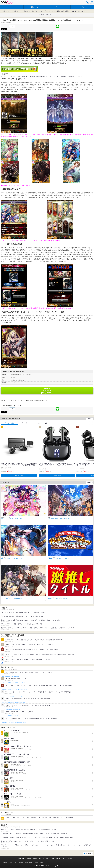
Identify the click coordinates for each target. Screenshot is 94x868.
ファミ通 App (7, 3)
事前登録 (42, 15)
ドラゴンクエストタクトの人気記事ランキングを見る (14, 722)
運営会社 (35, 859)
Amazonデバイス (35, 423)
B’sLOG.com (71, 859)
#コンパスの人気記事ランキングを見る (10, 676)
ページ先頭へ (89, 853)
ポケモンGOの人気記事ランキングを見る (11, 709)
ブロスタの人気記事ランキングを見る (10, 716)
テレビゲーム (46, 423)
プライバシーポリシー (45, 859)
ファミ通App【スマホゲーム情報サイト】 (11, 11)
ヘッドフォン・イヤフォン (9, 423)
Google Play (47, 391)
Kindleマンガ (23, 423)
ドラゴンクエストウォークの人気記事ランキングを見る (14, 689)
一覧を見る (90, 419)
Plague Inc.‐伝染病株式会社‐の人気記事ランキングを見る (14, 703)
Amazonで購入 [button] (19, 475)
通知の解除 (55, 859)
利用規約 (29, 859)
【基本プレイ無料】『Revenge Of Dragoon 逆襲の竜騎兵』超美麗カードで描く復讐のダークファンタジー (62, 11)
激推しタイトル (50, 15)
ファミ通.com (63, 859)
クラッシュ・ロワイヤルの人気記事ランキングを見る (14, 683)
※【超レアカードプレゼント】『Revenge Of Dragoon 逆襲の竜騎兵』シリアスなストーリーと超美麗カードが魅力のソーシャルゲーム (43, 76)
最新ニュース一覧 (28, 11)
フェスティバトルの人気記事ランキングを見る (12, 696)
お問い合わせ (22, 859)
